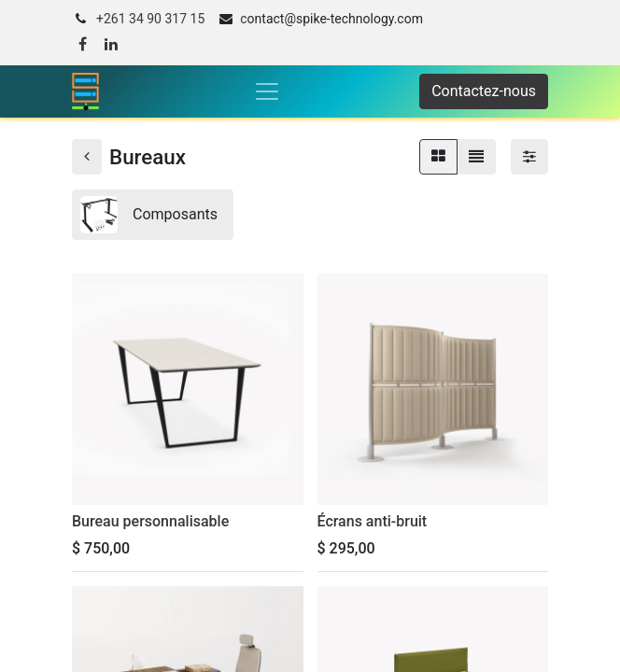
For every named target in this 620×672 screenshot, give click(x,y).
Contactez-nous (484, 91)
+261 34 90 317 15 (150, 19)
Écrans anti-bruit (373, 521)
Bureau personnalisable (150, 521)
